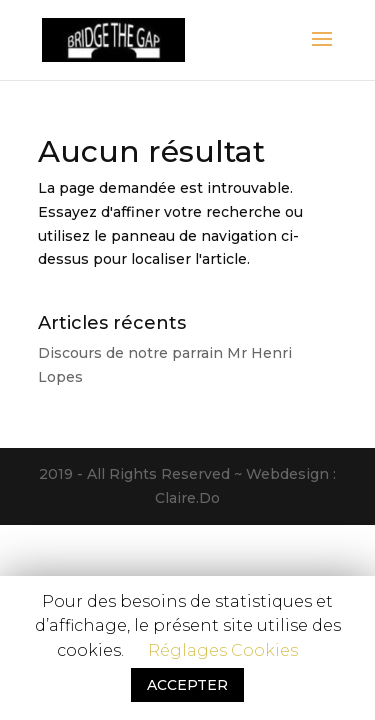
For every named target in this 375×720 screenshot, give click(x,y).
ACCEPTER (187, 685)
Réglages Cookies (223, 650)
